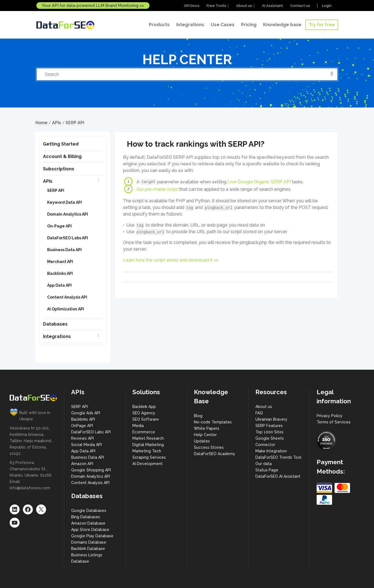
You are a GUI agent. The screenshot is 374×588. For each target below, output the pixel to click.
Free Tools (216, 6)
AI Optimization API (66, 309)
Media (138, 426)
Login (327, 6)
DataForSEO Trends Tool (278, 457)
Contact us (300, 6)
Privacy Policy (330, 416)
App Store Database (90, 530)
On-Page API (59, 226)
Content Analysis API (67, 297)
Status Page (267, 470)
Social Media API (86, 445)
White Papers (207, 428)
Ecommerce (144, 432)
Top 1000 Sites (269, 432)
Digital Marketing (148, 445)
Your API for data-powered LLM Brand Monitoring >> (93, 6)
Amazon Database (88, 523)
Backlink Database (88, 549)
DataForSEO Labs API (68, 238)
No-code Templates (213, 422)
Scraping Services (149, 457)
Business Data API (64, 250)
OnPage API (82, 426)
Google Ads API (86, 413)
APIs (57, 123)
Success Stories (209, 447)
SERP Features (269, 426)
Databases (55, 324)
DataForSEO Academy (215, 454)
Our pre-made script (157, 189)
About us (244, 6)
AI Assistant (273, 6)
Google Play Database (92, 536)
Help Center (205, 435)
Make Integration (271, 451)
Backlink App (144, 407)
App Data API (59, 285)
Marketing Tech (147, 451)
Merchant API (60, 262)
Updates (202, 441)
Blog (198, 416)
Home (41, 123)
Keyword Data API (65, 202)
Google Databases (89, 511)
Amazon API (82, 464)
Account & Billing (62, 156)
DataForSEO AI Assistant (278, 476)
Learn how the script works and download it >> (171, 260)
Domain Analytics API (68, 214)
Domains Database (89, 542)
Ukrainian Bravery (271, 419)
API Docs (192, 6)
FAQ (259, 413)
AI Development (148, 464)
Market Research (148, 438)
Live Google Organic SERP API (259, 182)
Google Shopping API (91, 470)
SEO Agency (144, 413)
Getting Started (61, 144)
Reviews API (82, 438)
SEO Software (146, 419)
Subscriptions (59, 169)
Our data (264, 464)
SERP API (75, 123)
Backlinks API (60, 273)
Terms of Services (334, 422)
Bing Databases (86, 517)
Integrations (57, 336)
